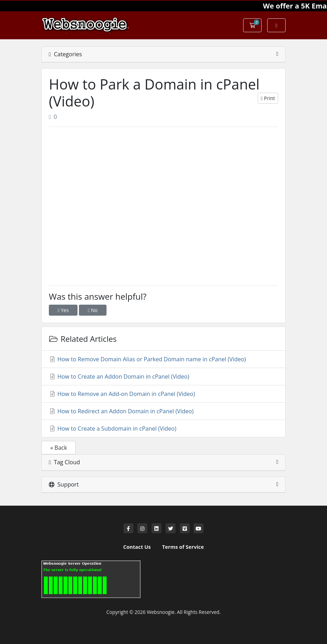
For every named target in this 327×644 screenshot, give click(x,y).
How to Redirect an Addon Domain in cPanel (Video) (121, 411)
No (93, 310)
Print (268, 98)
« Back (59, 448)
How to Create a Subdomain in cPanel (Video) (113, 429)
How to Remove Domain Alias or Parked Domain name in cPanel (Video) (147, 359)
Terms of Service (183, 547)
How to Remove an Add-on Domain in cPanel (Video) (122, 394)
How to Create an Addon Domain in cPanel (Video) (119, 376)
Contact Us (137, 547)
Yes (63, 310)
